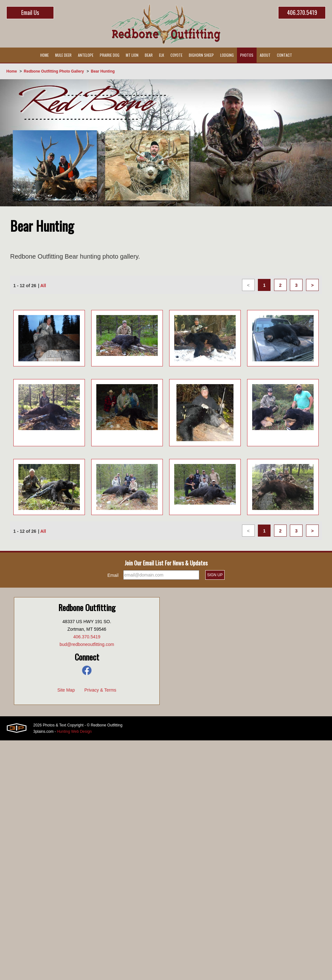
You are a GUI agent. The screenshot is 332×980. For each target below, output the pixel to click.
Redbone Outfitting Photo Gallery (54, 71)
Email (113, 575)
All (43, 286)
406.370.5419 (302, 12)
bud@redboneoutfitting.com (87, 644)
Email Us (30, 12)
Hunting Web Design (74, 732)
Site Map (66, 690)
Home (12, 71)
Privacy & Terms (100, 690)
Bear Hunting (103, 71)
